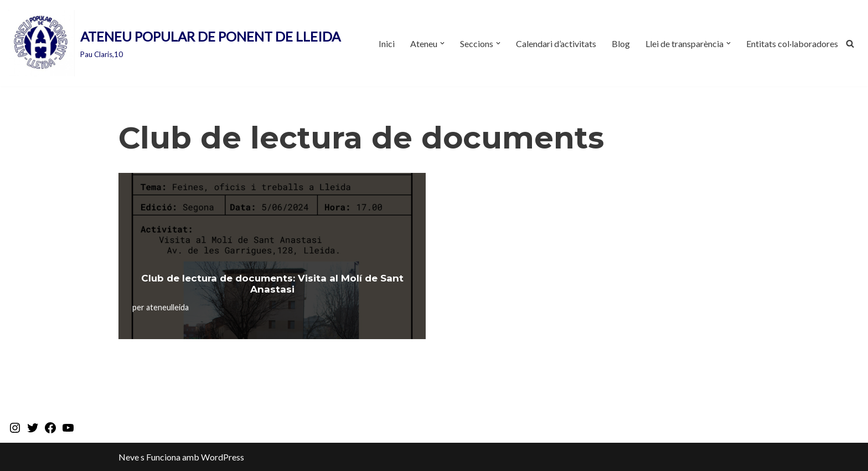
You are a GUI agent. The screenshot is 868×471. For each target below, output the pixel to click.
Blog (621, 43)
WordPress (223, 457)
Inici (387, 43)
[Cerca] (850, 43)
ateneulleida (167, 307)
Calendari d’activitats (556, 43)
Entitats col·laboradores (792, 43)
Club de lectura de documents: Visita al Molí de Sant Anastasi (272, 284)
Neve (129, 457)
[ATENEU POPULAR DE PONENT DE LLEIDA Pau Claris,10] (174, 43)
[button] (442, 43)
